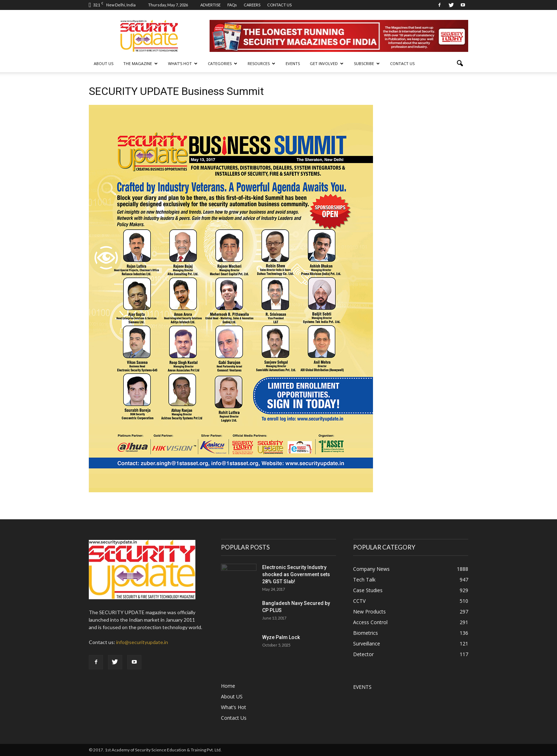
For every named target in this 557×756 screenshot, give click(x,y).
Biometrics (366, 633)
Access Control (370, 622)
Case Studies (368, 590)
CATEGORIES (223, 63)
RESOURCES (261, 63)
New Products (369, 612)
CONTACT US (279, 5)
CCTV (359, 601)
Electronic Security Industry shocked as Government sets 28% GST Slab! (296, 574)
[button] (460, 64)
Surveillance (367, 644)
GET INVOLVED (327, 63)
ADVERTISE (210, 5)
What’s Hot (234, 707)
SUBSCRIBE (367, 63)
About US (104, 63)
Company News (371, 569)
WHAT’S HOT (183, 63)
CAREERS (252, 5)
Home (228, 686)
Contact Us (402, 63)
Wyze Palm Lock (281, 637)
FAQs (232, 5)
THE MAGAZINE (140, 63)
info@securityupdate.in (142, 642)
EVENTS (293, 63)
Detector (363, 654)
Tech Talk (364, 580)
